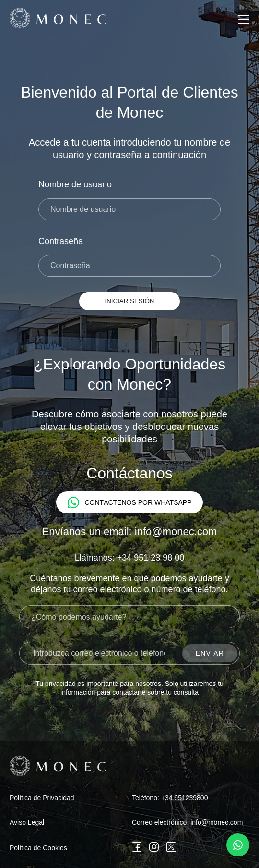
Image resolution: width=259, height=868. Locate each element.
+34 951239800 (185, 798)
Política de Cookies (38, 848)
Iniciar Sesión (130, 301)
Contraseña (61, 241)
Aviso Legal (27, 822)
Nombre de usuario (75, 184)
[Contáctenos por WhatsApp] (238, 845)
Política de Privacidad (42, 798)
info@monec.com (217, 822)
